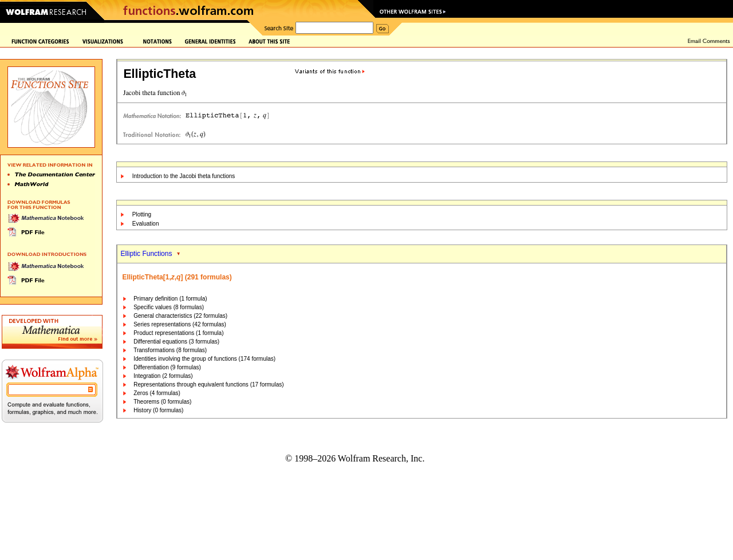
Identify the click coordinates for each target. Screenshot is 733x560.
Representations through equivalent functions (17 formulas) (208, 384)
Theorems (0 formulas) (162, 402)
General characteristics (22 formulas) (180, 316)
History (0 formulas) (158, 410)
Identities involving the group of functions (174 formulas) (204, 359)
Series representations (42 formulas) (180, 324)
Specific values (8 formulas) (169, 307)
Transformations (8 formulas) (170, 350)
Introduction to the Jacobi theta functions (184, 176)
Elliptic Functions (146, 254)
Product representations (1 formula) (178, 333)
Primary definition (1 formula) (170, 299)
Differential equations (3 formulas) (176, 342)
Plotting (142, 214)
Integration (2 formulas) (163, 376)
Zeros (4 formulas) (157, 393)
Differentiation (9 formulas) (167, 367)
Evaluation (146, 224)
